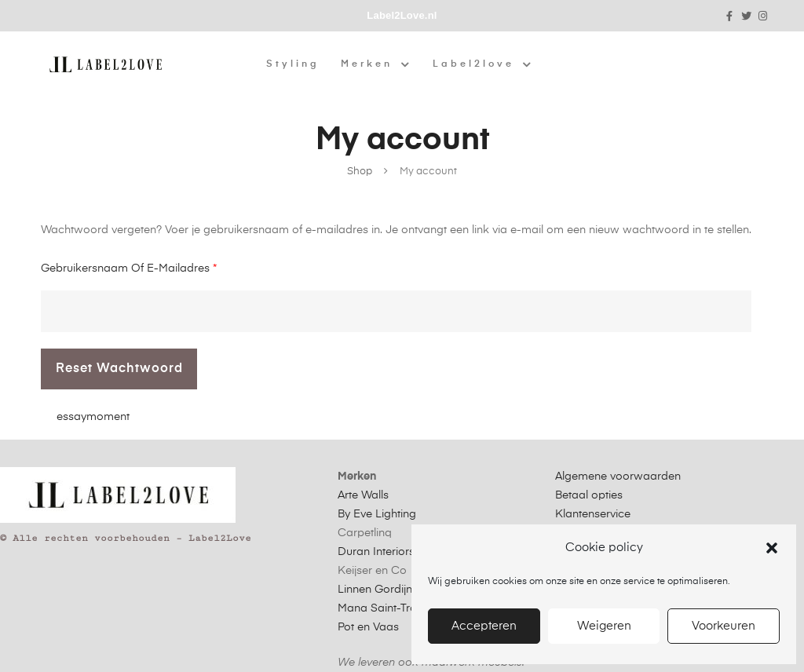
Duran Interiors (376, 552)
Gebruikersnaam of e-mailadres (129, 266)
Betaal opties (589, 495)
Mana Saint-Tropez (387, 608)
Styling (293, 64)
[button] (772, 548)
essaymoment (93, 417)
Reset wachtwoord (119, 369)
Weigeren (604, 626)
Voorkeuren (724, 626)
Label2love (483, 64)
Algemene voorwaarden (618, 477)
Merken (376, 64)
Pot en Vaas (368, 627)
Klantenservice (593, 514)
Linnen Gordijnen (381, 590)
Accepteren (484, 626)
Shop (360, 172)
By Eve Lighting (377, 514)
